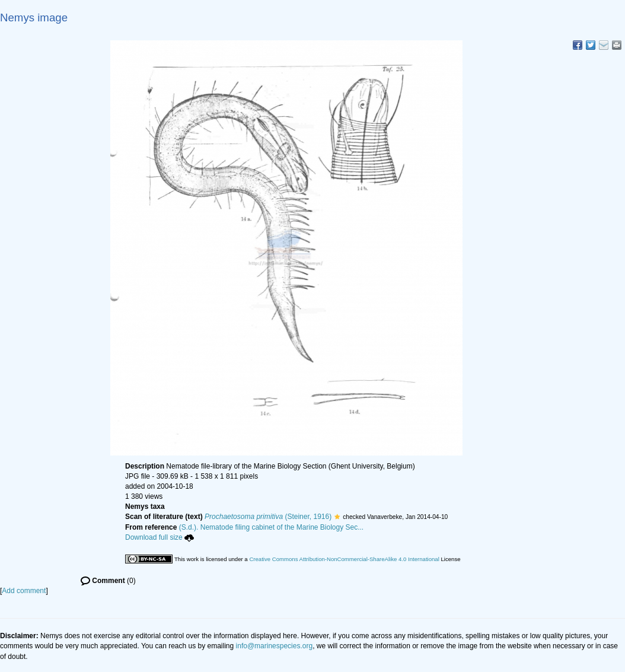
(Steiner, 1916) (268, 517)
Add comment (24, 591)
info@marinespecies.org (275, 646)
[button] (337, 517)
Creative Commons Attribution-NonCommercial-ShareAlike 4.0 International (344, 559)
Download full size (160, 537)
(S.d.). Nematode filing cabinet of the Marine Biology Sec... (272, 527)
